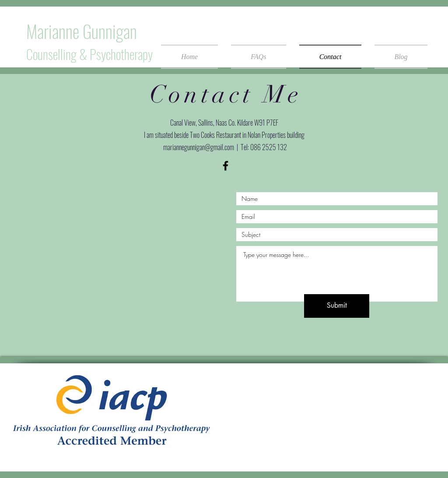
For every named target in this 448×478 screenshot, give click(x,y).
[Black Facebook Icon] (226, 166)
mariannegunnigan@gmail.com (199, 147)
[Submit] (337, 306)
